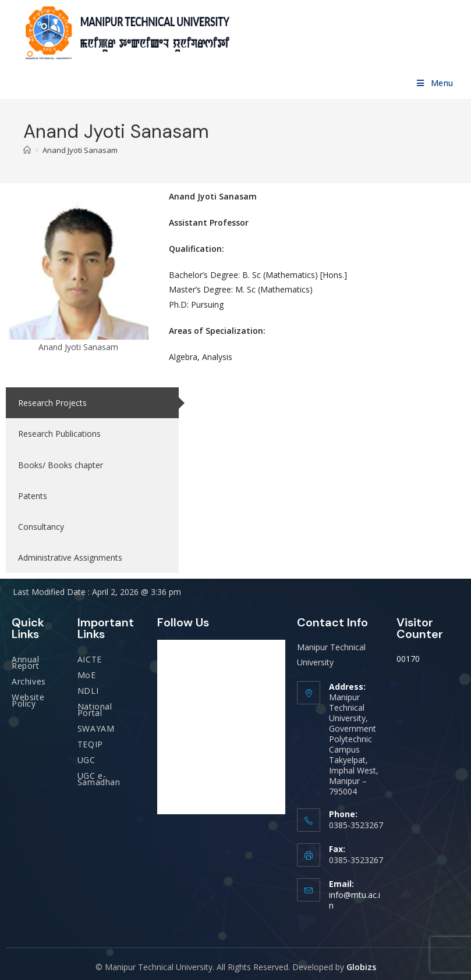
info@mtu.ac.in (355, 900)
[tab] (92, 403)
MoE (87, 675)
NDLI (88, 691)
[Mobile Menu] (435, 83)
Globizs (361, 967)
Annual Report (26, 662)
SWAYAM (96, 728)
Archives (29, 681)
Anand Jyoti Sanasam (80, 150)
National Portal (95, 710)
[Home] (27, 150)
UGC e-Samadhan (99, 779)
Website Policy (28, 700)
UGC (86, 760)
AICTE (90, 659)
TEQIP (90, 744)
